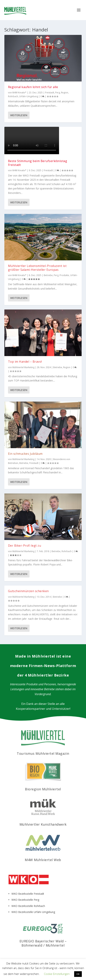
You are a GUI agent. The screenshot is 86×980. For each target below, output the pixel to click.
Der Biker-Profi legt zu (25, 546)
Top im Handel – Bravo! (25, 362)
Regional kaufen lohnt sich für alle (33, 87)
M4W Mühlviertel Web (43, 860)
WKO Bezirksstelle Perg (25, 900)
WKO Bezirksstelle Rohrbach (28, 906)
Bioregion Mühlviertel (43, 789)
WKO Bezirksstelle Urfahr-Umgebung (33, 912)
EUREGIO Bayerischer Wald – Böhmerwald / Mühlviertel (43, 943)
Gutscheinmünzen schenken (28, 591)
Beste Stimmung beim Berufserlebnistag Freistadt (38, 163)
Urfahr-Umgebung (29, 96)
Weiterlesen (19, 115)
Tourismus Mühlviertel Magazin (43, 753)
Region (65, 93)
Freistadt (50, 93)
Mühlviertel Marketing (23, 367)
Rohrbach (13, 96)
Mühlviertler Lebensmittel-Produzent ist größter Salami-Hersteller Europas (37, 268)
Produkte (64, 275)
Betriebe (48, 275)
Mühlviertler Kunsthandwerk (43, 824)
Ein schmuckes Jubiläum (25, 454)
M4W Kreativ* (19, 93)
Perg (58, 93)
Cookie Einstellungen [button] (57, 974)
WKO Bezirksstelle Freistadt (28, 894)
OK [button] (78, 974)
